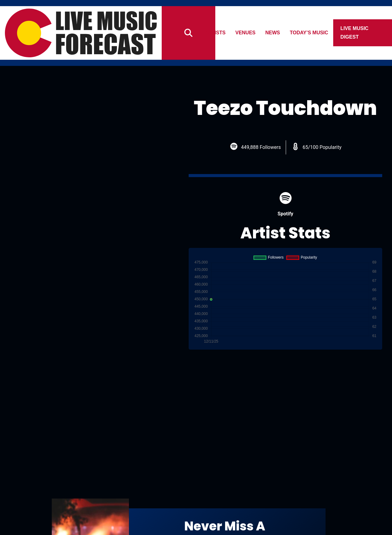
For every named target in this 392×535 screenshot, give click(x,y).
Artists (215, 33)
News (273, 33)
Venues (246, 33)
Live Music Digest (355, 33)
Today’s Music (309, 33)
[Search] (188, 33)
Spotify (285, 204)
